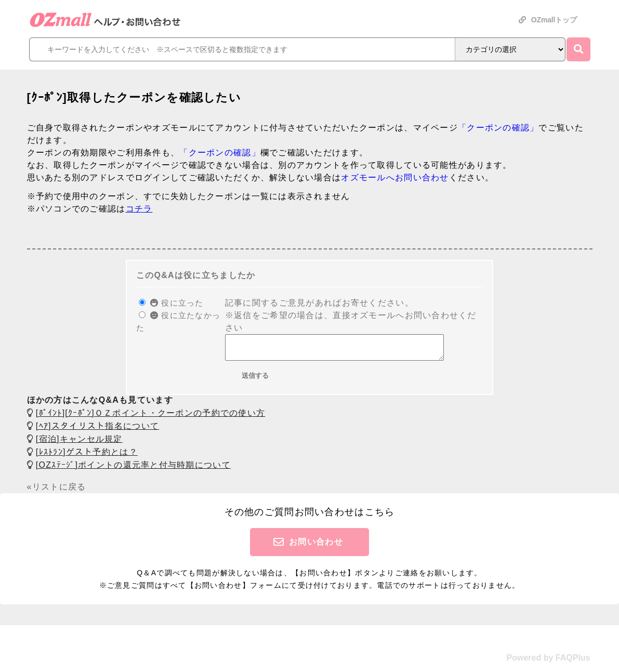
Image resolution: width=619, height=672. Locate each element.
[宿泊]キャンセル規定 (79, 444)
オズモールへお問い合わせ (395, 177)
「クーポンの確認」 (498, 128)
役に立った (177, 303)
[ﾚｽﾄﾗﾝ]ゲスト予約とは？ (87, 457)
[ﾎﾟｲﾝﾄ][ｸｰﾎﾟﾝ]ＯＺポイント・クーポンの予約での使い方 (150, 418)
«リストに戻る (57, 491)
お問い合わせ (316, 546)
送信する (255, 380)
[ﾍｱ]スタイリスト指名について (97, 431)
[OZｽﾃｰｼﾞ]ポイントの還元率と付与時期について (133, 470)
